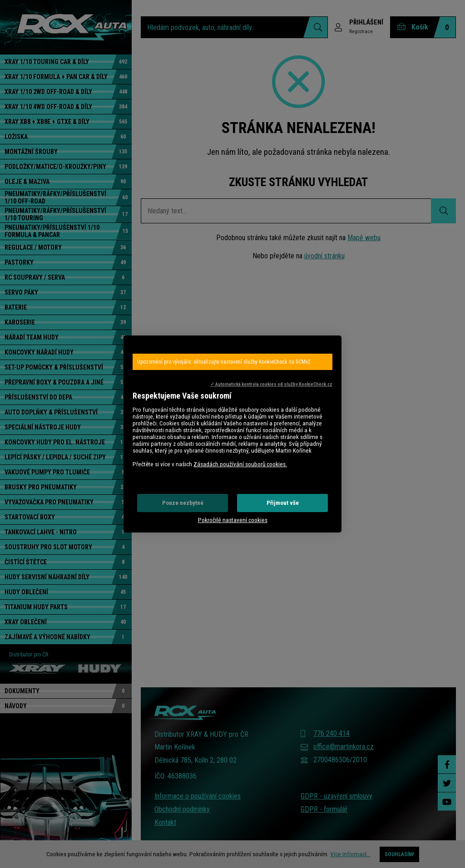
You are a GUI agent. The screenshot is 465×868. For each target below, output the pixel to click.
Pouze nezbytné (183, 503)
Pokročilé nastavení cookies (233, 520)
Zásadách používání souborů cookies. (240, 464)
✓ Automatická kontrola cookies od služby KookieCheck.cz (271, 384)
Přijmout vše (283, 503)
